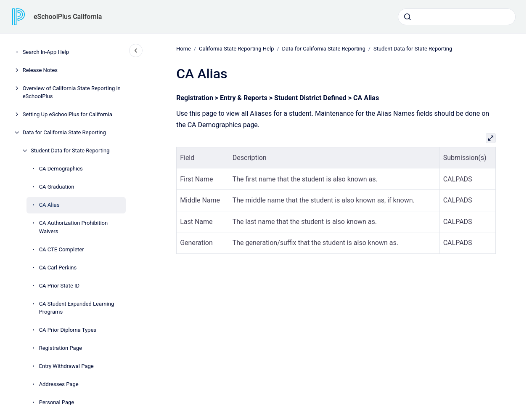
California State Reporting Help (236, 49)
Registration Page (61, 348)
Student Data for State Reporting (70, 151)
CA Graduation (57, 187)
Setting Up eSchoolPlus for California (67, 114)
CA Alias (49, 205)
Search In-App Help (46, 52)
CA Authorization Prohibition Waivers (74, 227)
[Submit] (408, 17)
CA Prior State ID (59, 286)
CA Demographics (61, 169)
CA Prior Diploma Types (68, 330)
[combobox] (457, 17)
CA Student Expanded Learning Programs (77, 308)
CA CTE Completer (62, 249)
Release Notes (40, 70)
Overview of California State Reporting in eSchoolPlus (72, 92)
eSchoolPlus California (68, 17)
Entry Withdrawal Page (66, 366)
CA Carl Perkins (58, 268)
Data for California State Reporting (64, 132)
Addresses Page (59, 384)
